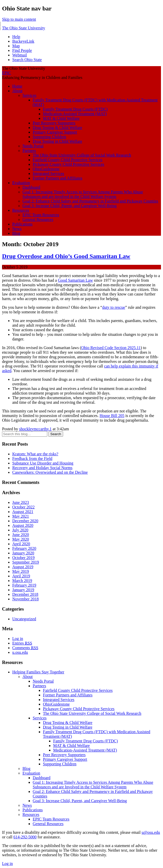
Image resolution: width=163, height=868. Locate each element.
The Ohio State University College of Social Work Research (82, 155)
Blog (16, 233)
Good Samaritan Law (75, 280)
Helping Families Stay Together (38, 672)
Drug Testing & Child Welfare (57, 128)
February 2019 (24, 585)
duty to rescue (114, 307)
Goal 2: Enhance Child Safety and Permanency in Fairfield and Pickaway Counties (90, 201)
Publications (22, 224)
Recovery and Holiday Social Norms (42, 468)
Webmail (20, 55)
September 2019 (26, 562)
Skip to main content (19, 19)
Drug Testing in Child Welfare (57, 141)
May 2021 (21, 516)
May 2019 (21, 571)
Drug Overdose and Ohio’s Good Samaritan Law (66, 256)
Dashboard (31, 187)
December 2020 (25, 521)
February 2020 (24, 548)
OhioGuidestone (46, 169)
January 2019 (23, 590)
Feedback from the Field (32, 459)
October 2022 (24, 507)
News (17, 229)
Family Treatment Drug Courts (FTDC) (75, 109)
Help (16, 37)
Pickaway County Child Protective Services (68, 164)
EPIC (7, 73)
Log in (18, 639)
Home (17, 86)
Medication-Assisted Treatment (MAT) (75, 114)
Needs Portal (33, 146)
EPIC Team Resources (41, 215)
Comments (25, 648)
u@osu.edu (151, 832)
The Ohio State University (24, 28)
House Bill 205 (112, 416)
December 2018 (25, 594)
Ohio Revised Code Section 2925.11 (111, 348)
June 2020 (21, 535)
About (17, 91)
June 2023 (21, 502)
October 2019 (24, 558)
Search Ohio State (27, 60)
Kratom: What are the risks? (35, 454)
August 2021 (23, 512)
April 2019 (21, 576)
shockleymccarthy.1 (35, 429)
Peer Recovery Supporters (54, 123)
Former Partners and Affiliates (57, 178)
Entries (22, 643)
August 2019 (23, 567)
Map (16, 46)
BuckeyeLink (23, 41)
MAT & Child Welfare (61, 118)
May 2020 (21, 539)
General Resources (38, 219)
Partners (29, 151)
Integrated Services (48, 174)
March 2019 (22, 581)
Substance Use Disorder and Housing (43, 463)
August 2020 (23, 525)
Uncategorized (24, 619)
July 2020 (20, 530)
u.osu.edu (20, 652)
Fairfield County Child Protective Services (68, 160)
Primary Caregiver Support (55, 132)
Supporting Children (49, 137)
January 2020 (23, 553)
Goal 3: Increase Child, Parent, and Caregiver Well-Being (70, 206)
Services (29, 95)
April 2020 (21, 544)
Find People (22, 50)
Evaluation (21, 183)
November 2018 (26, 599)
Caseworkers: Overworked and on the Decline (50, 472)
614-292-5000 (25, 837)
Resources (21, 210)
